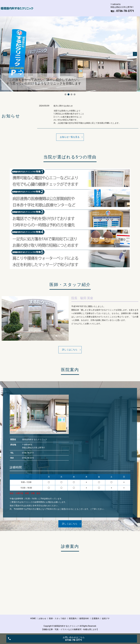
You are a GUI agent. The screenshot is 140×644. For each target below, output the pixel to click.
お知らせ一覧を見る (70, 137)
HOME (40, 6)
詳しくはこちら (70, 350)
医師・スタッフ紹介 (71, 6)
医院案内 (91, 6)
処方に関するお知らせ (63, 106)
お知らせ (52, 6)
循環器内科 (42, 10)
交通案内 (57, 10)
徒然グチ (71, 10)
